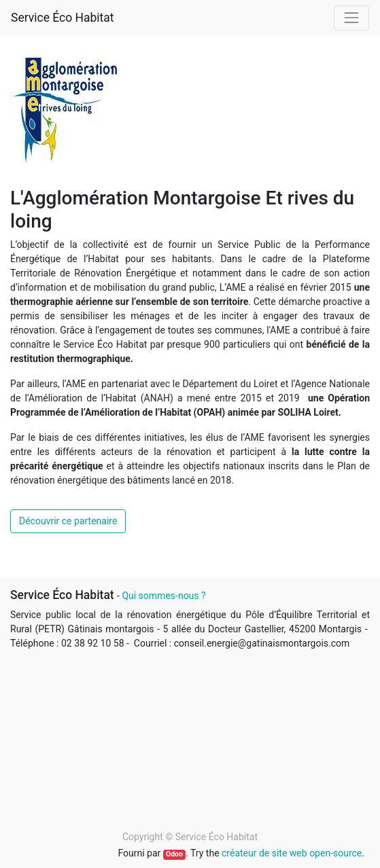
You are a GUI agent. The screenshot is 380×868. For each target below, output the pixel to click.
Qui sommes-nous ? (163, 596)
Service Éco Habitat (63, 18)
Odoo (174, 854)
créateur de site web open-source (292, 853)
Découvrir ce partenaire (68, 521)
